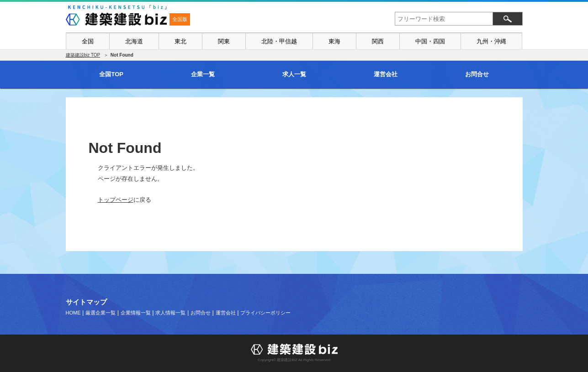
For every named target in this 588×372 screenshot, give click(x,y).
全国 (88, 41)
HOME (73, 313)
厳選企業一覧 (101, 313)
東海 (334, 41)
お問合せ (477, 74)
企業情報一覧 (136, 313)
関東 (224, 41)
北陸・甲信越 (279, 41)
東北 (180, 41)
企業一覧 (203, 74)
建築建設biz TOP (83, 55)
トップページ (116, 200)
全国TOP (111, 74)
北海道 (134, 41)
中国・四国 (430, 41)
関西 (378, 41)
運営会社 (386, 74)
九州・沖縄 (491, 41)
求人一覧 (294, 74)
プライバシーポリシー (265, 313)
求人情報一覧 (170, 313)
